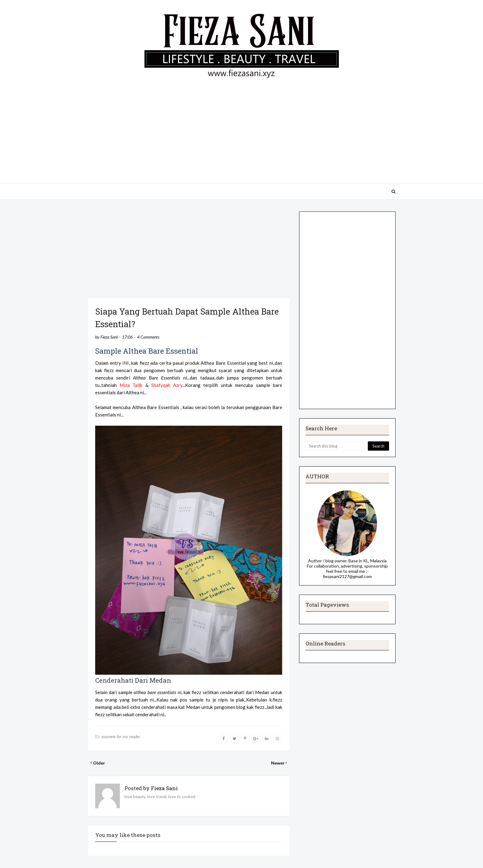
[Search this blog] (335, 446)
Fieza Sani (109, 337)
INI (126, 363)
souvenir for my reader (121, 736)
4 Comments (148, 337)
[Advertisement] (241, 128)
